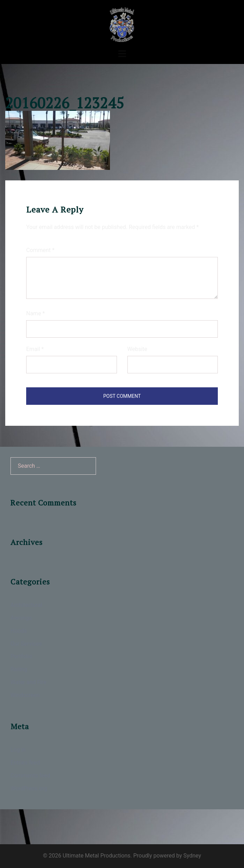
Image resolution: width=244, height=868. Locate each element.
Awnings (21, 618)
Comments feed (30, 776)
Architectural (26, 605)
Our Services (26, 644)
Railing (19, 669)
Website (137, 349)
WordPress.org (29, 788)
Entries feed (25, 763)
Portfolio (21, 656)
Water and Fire (28, 682)
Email (35, 349)
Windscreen (25, 695)
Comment (40, 250)
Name (36, 313)
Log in (18, 750)
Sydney (192, 856)
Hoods (19, 631)
